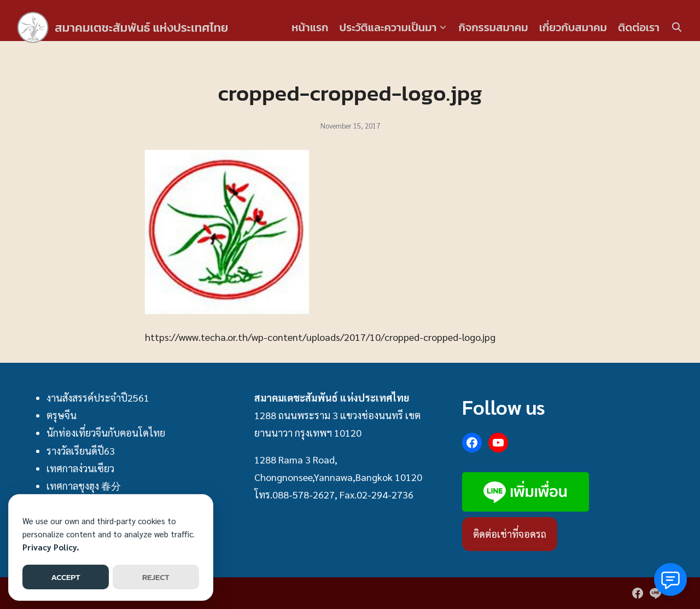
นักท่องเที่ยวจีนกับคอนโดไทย (106, 433)
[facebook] (638, 593)
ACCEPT (65, 577)
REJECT (156, 577)
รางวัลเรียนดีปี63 (81, 451)
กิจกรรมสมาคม (494, 27)
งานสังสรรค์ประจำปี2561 (98, 398)
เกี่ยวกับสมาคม (573, 27)
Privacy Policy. (51, 547)
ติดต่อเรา (639, 27)
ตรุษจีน (62, 415)
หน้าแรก (310, 27)
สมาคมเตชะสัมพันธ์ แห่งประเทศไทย (149, 27)
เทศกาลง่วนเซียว (80, 468)
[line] (655, 593)
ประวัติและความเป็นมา (388, 27)
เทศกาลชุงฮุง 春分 (84, 486)
